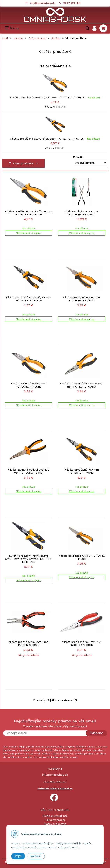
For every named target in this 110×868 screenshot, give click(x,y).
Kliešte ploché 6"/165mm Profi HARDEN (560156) (28, 643)
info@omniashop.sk (42, 3)
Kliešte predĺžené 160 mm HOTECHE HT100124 (82, 471)
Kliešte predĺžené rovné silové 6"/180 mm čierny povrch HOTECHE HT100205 (28, 559)
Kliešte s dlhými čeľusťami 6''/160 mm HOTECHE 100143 (82, 385)
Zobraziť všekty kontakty (55, 788)
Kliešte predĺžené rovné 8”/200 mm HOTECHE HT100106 (47, 98)
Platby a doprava (55, 824)
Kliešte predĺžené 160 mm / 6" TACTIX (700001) (82, 643)
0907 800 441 (72, 3)
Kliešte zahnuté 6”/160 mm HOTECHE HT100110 (29, 385)
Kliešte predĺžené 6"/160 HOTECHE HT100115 (82, 557)
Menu (12, 28)
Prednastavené (85, 163)
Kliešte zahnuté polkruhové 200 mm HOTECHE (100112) (28, 471)
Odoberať (96, 733)
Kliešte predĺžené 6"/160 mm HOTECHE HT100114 (82, 299)
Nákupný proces (55, 820)
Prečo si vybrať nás (55, 816)
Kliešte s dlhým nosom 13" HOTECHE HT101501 (82, 213)
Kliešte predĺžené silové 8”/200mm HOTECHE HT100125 (47, 139)
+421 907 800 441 (55, 782)
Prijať (18, 856)
